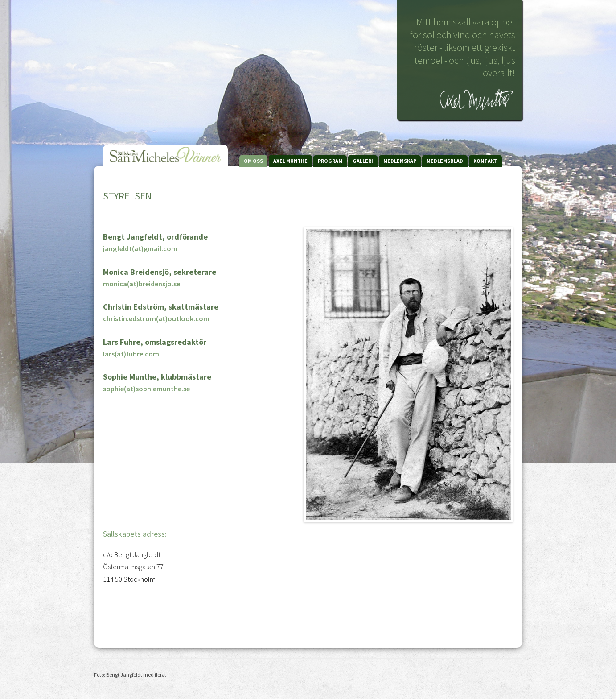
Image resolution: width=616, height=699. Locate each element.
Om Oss (253, 161)
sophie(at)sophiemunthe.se (146, 389)
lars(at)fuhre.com (131, 354)
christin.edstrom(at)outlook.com (156, 318)
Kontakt (485, 161)
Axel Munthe (290, 161)
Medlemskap (400, 161)
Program (330, 161)
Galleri (363, 161)
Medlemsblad (445, 161)
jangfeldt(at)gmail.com (140, 248)
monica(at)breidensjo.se (142, 284)
